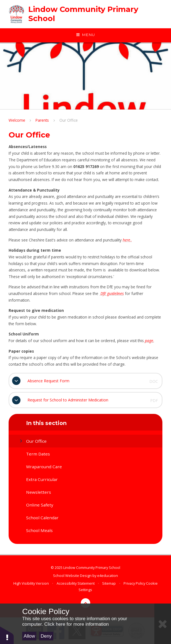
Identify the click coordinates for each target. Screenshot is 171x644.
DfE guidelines (112, 293)
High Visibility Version (31, 583)
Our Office (69, 120)
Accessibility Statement (76, 583)
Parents (42, 120)
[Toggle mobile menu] (85, 35)
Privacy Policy (134, 583)
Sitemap (109, 583)
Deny (46, 636)
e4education (108, 576)
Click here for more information (76, 624)
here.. (127, 240)
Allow (29, 636)
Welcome (17, 120)
